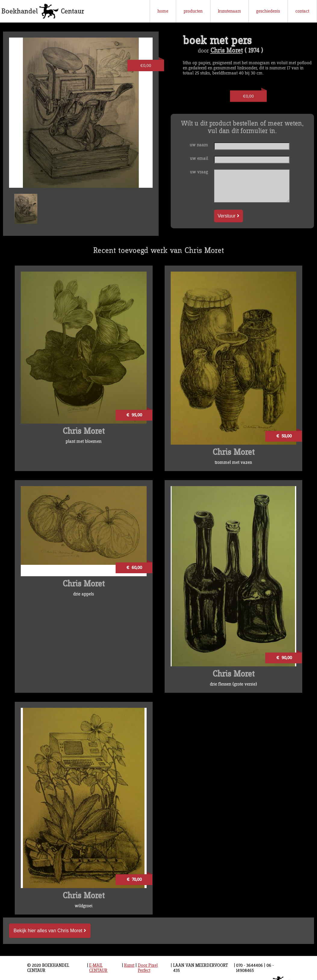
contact (302, 11)
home (163, 11)
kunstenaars (229, 11)
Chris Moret (227, 51)
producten (193, 11)
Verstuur (228, 216)
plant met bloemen (84, 441)
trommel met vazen (233, 463)
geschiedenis (268, 11)
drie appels (84, 594)
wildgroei (84, 906)
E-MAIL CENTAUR (98, 968)
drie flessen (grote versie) (233, 684)
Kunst (129, 965)
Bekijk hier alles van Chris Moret (50, 931)
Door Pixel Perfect (148, 968)
